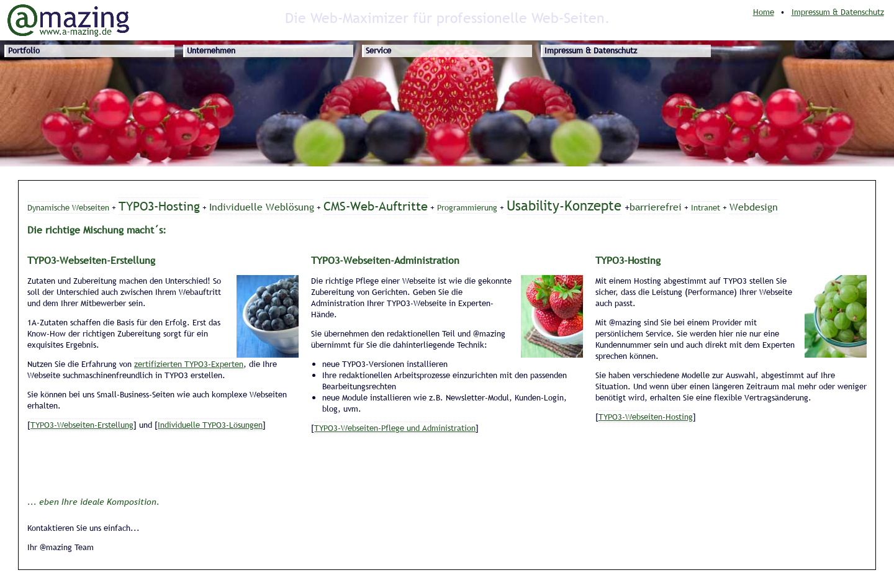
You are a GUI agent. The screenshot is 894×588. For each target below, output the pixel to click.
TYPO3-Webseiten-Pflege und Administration (395, 428)
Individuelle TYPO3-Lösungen (210, 425)
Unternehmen (211, 50)
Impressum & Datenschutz (838, 12)
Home (764, 12)
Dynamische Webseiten (68, 207)
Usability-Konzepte (564, 206)
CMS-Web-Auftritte (376, 206)
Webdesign (754, 207)
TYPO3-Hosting (159, 206)
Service (378, 50)
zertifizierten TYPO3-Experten (189, 364)
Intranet (706, 207)
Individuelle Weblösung (262, 207)
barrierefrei (656, 207)
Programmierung (467, 207)
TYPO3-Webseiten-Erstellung (82, 425)
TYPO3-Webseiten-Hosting (646, 417)
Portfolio (24, 50)
